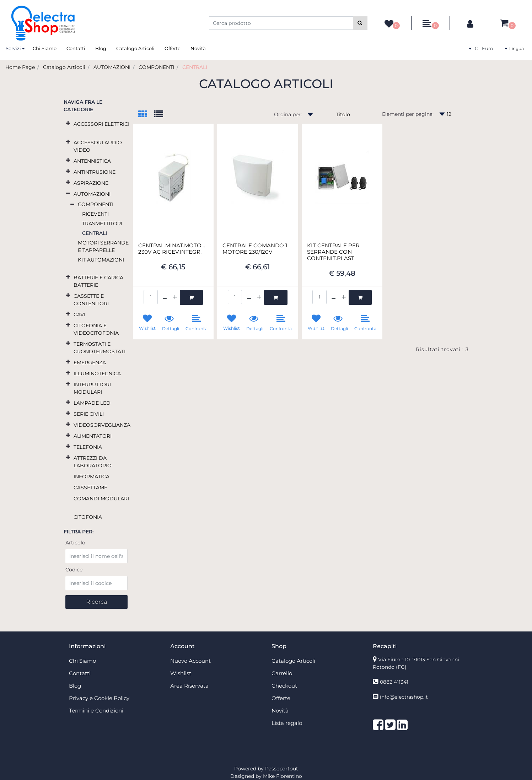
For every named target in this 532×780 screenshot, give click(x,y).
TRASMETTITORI (102, 224)
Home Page (20, 67)
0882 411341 (394, 682)
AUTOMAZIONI (112, 67)
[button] (360, 23)
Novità (198, 48)
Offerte (173, 48)
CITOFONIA (88, 517)
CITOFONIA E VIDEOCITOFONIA (96, 329)
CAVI (79, 314)
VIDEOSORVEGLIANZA (102, 425)
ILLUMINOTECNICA (97, 373)
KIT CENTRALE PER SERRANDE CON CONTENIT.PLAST (333, 252)
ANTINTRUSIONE (95, 172)
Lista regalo (287, 723)
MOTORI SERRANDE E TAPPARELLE (103, 246)
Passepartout (282, 769)
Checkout (284, 686)
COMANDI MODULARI (101, 499)
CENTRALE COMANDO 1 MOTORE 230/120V (255, 249)
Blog (101, 48)
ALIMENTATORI (93, 436)
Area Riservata (189, 686)
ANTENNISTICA (92, 161)
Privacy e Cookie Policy (99, 698)
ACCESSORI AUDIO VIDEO (98, 146)
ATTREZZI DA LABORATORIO (93, 462)
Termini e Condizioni (96, 711)
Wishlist (181, 673)
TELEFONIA (88, 447)
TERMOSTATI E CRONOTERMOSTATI (100, 348)
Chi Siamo (45, 48)
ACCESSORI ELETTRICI (101, 124)
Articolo (75, 543)
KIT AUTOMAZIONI (101, 260)
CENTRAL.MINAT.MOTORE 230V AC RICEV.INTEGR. (173, 249)
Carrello (282, 673)
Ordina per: (288, 114)
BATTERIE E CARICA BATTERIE (98, 281)
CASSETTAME (90, 488)
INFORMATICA (92, 477)
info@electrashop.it (404, 697)
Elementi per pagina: (408, 114)
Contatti (76, 48)
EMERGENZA (90, 362)
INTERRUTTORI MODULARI (92, 388)
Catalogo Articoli (135, 48)
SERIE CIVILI (89, 414)
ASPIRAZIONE (91, 183)
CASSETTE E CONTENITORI (91, 300)
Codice (74, 570)
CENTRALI (195, 67)
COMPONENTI (156, 67)
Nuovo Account (190, 661)
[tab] (146, 115)
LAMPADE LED (92, 403)
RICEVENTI (95, 214)
